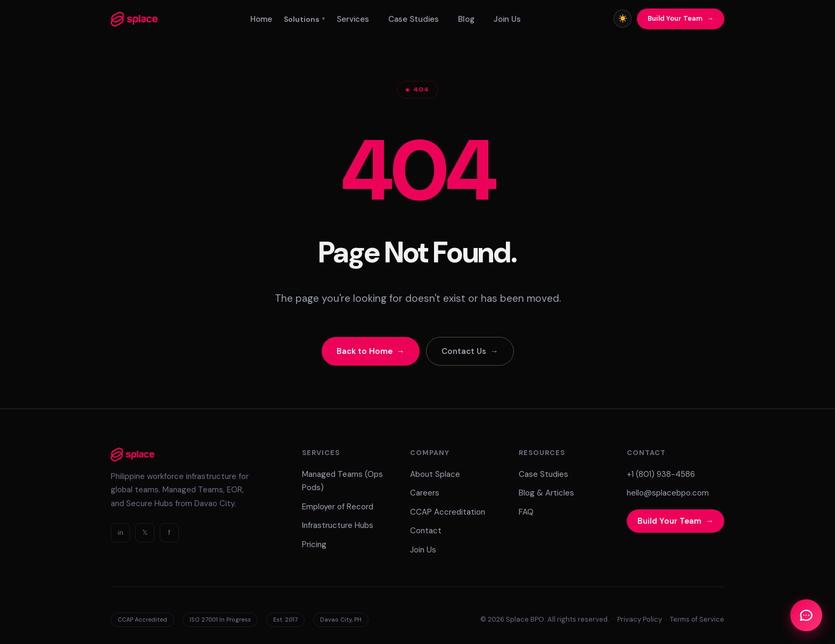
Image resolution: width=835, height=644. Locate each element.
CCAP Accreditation (448, 512)
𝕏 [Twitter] (145, 532)
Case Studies (543, 474)
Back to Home (365, 351)
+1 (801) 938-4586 (661, 474)
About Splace (435, 474)
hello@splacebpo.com (668, 493)
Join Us (423, 550)
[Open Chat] (806, 615)
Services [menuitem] (353, 19)
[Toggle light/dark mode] (623, 19)
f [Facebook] (169, 532)
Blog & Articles (546, 493)
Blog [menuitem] (466, 19)
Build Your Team (675, 18)
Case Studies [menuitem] (414, 19)
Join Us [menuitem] (507, 19)
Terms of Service (697, 619)
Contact (426, 531)
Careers (425, 493)
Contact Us (464, 351)
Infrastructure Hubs (338, 525)
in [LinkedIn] (121, 532)
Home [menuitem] (261, 19)
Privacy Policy (640, 619)
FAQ (526, 512)
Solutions (304, 19)
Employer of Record (338, 507)
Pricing (314, 544)
